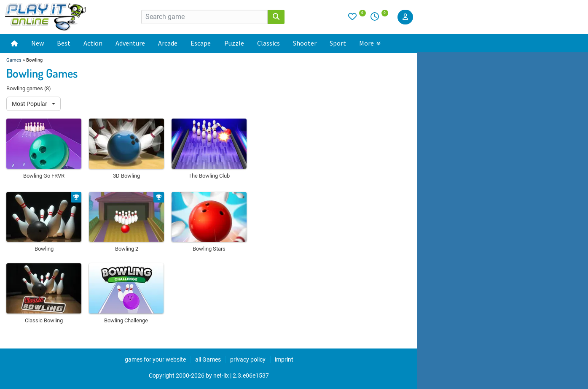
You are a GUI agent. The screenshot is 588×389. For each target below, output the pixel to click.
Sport (338, 43)
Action (93, 43)
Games (14, 60)
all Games (208, 359)
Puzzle (234, 43)
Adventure (130, 43)
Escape (201, 43)
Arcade (168, 43)
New (38, 43)
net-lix (221, 375)
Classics (268, 43)
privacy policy (248, 359)
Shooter (305, 43)
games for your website (155, 359)
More (370, 43)
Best (64, 43)
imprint (284, 359)
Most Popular (30, 104)
